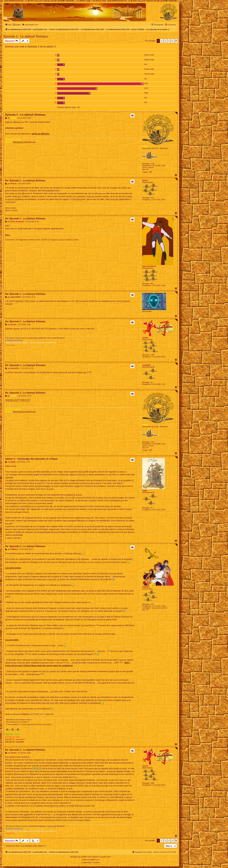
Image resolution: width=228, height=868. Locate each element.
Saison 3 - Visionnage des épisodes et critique (31, 459)
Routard (145, 146)
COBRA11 (146, 587)
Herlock (145, 180)
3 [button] (165, 41)
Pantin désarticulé (149, 266)
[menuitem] (8, 25)
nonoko (145, 338)
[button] (176, 41)
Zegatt (145, 491)
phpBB (83, 857)
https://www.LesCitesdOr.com (24, 142)
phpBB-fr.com (95, 860)
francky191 (146, 365)
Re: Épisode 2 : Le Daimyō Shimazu (25, 180)
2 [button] (162, 41)
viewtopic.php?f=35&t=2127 (18, 400)
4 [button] (169, 41)
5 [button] (173, 41)
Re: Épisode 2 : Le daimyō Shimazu (25, 546)
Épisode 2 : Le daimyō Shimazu (26, 36)
